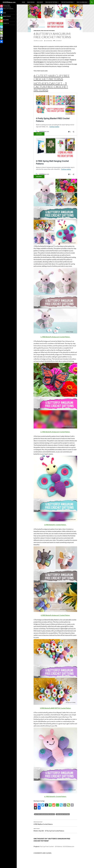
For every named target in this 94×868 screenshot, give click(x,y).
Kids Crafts (40, 2)
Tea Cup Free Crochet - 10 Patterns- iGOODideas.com (57, 846)
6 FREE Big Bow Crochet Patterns (55, 823)
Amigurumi (37, 31)
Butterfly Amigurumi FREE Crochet (45, 814)
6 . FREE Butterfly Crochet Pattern (55, 796)
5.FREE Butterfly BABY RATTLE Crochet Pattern (55, 708)
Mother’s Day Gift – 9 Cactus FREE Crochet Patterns (51, 87)
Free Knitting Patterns (67, 2)
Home (23, 2)
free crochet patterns (63, 814)
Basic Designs (31, 2)
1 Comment (58, 41)
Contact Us (6, 23)
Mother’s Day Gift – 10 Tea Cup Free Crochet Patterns (55, 830)
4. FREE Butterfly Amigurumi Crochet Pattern (55, 615)
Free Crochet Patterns (51, 2)
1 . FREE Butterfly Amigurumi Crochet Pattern (55, 337)
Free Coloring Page (82, 2)
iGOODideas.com (9, 2)
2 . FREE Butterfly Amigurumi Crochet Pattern (55, 432)
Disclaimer (6, 20)
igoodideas (49, 41)
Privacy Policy (7, 16)
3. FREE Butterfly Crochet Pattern (55, 525)
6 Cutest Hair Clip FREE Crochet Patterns (52, 77)
